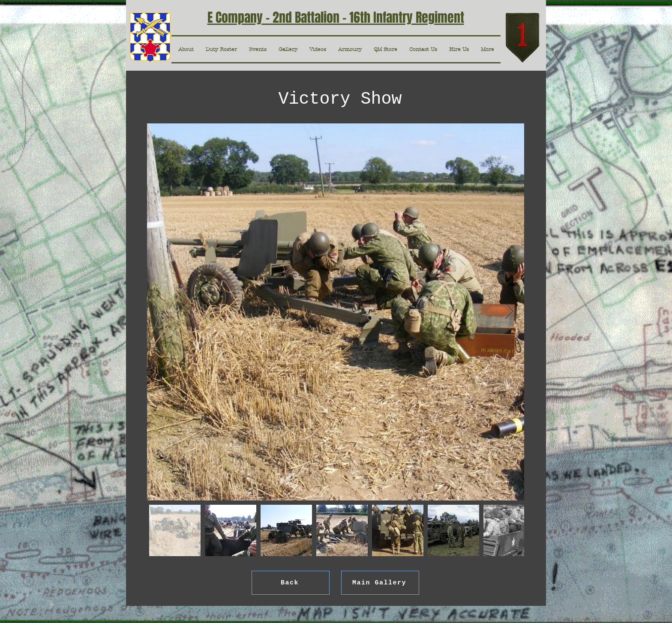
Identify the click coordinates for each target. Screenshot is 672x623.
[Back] (291, 583)
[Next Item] (509, 312)
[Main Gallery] (380, 583)
